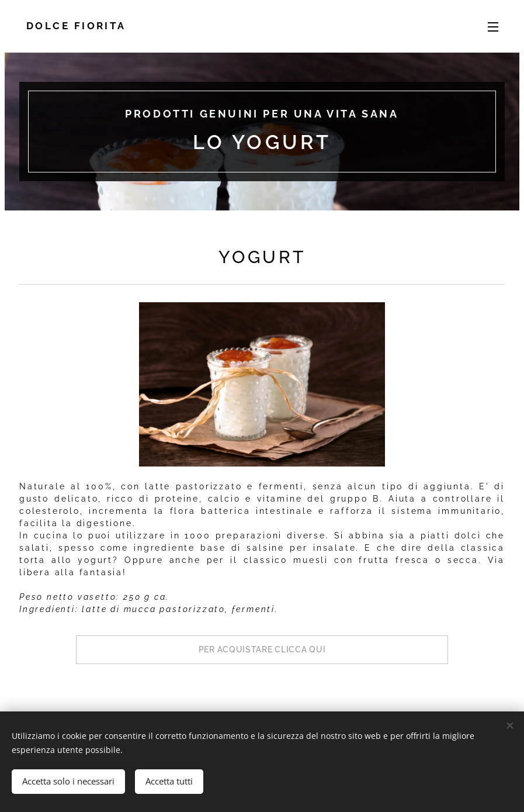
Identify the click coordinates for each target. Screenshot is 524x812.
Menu (493, 27)
